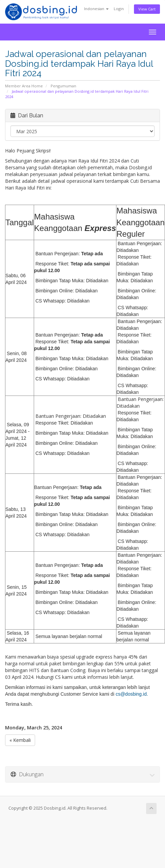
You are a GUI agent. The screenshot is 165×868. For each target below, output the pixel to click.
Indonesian (96, 9)
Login (119, 9)
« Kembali (20, 740)
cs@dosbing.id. (132, 694)
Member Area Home (24, 86)
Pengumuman (63, 86)
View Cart (147, 9)
